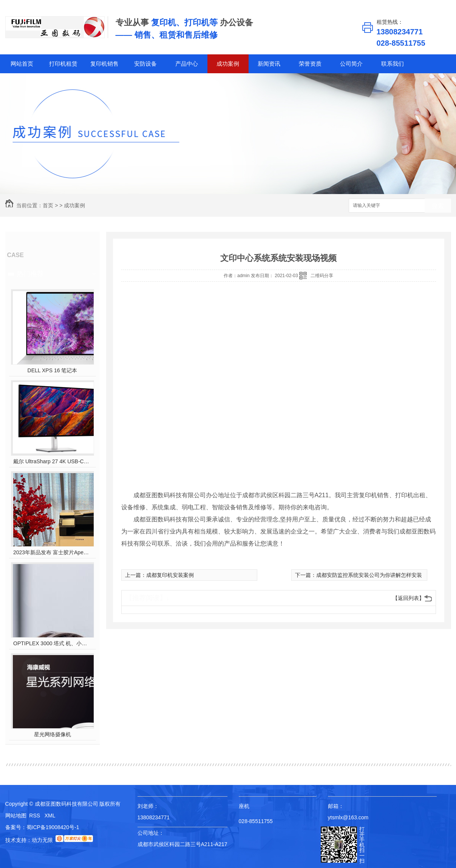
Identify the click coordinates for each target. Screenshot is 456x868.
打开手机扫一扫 (362, 845)
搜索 (438, 206)
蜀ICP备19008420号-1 (53, 827)
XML (50, 816)
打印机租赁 (63, 64)
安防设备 (145, 64)
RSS (35, 816)
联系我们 (393, 64)
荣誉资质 (310, 64)
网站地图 (16, 816)
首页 (48, 205)
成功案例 (228, 64)
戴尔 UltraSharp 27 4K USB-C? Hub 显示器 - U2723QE (52, 461)
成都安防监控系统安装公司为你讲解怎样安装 (369, 575)
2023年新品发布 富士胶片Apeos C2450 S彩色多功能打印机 (52, 552)
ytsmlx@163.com (348, 817)
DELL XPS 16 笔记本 (53, 370)
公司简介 (351, 64)
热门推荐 (30, 274)
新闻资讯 (269, 64)
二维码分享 (322, 276)
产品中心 (187, 64)
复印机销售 (104, 64)
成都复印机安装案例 (170, 575)
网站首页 (22, 64)
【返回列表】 (408, 598)
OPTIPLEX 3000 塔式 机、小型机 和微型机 (52, 643)
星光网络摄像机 (53, 734)
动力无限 (42, 840)
